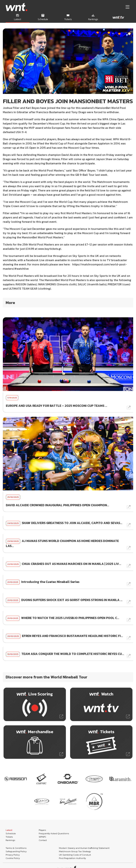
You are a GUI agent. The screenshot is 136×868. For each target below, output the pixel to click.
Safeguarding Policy (16, 851)
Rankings (10, 840)
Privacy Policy (13, 855)
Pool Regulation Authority (72, 858)
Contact (43, 840)
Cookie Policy (13, 858)
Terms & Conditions (16, 848)
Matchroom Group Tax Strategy (75, 851)
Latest (9, 830)
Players (42, 830)
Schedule (11, 833)
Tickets (9, 837)
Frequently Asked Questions (54, 833)
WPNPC (42, 837)
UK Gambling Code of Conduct (75, 855)
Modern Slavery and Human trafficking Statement (84, 848)
